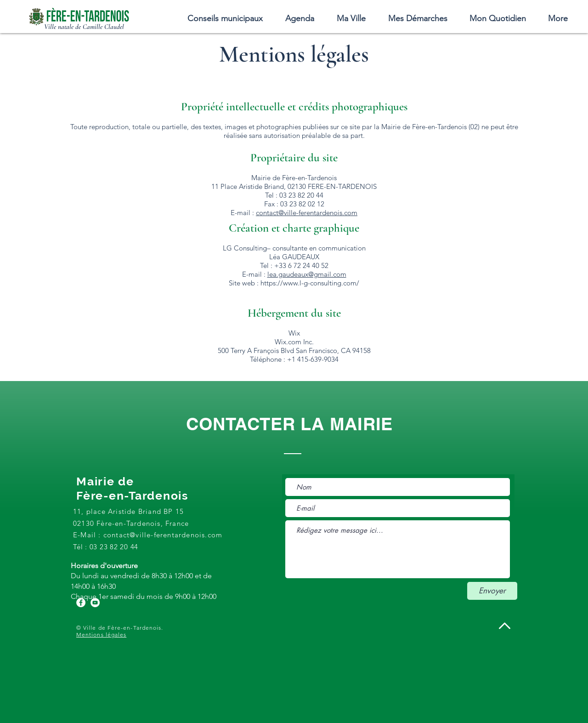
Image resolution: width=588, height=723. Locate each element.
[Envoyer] (492, 591)
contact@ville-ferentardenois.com (307, 213)
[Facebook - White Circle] (81, 603)
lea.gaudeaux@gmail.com (307, 274)
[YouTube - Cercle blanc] (95, 603)
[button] (351, 18)
